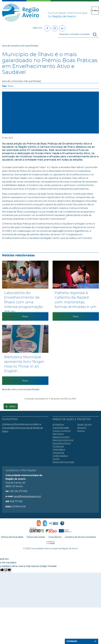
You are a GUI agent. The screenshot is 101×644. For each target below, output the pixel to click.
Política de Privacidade (12, 537)
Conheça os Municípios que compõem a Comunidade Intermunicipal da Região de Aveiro (22, 428)
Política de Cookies (36, 537)
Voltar (12, 407)
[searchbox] (78, 34)
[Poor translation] (8, 570)
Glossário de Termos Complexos (80, 537)
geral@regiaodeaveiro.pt (27, 496)
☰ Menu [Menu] (95, 11)
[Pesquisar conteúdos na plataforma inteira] (96, 34)
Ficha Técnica (55, 537)
